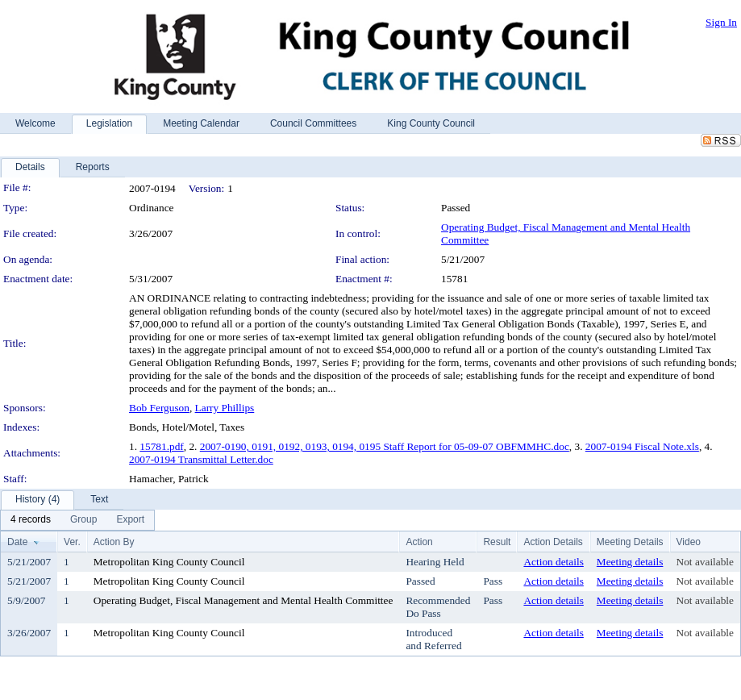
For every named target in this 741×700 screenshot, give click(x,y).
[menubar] (77, 520)
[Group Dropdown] (83, 520)
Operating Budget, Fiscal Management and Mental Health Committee (244, 600)
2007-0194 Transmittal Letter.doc (201, 459)
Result (497, 542)
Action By (114, 542)
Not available (705, 562)
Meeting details (630, 562)
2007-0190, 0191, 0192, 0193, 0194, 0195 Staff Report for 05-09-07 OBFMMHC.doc (385, 446)
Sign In (721, 22)
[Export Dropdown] (130, 520)
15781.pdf (161, 446)
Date (17, 542)
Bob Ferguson (159, 408)
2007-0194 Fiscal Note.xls (642, 446)
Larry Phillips (225, 408)
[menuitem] (31, 520)
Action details (553, 562)
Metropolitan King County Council (169, 562)
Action (419, 542)
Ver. (72, 542)
